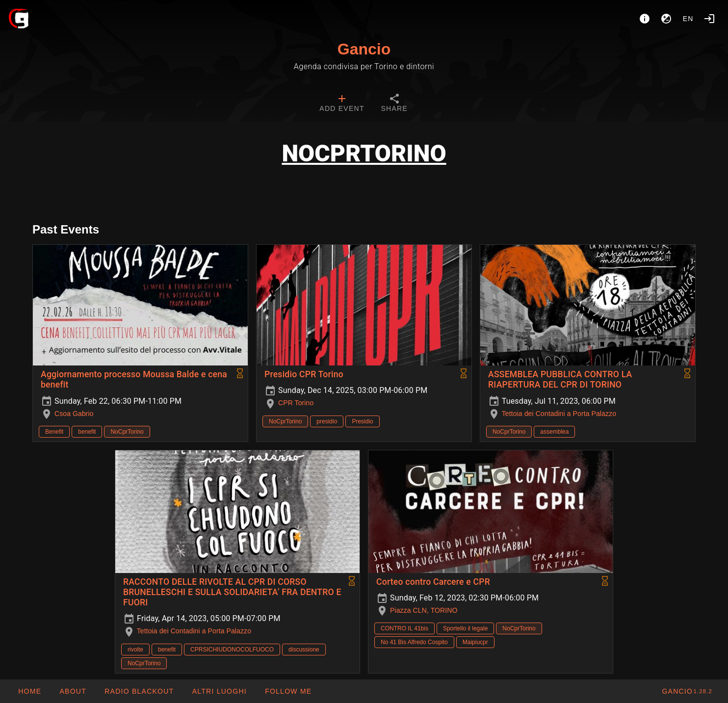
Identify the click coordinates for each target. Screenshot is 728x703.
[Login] (709, 19)
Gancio (364, 49)
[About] (645, 19)
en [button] (688, 19)
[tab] (342, 104)
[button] (219, 691)
